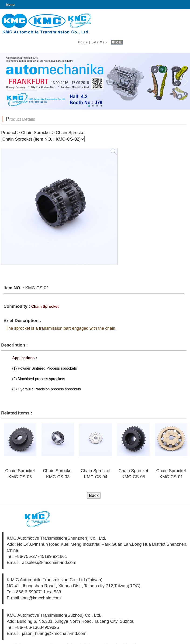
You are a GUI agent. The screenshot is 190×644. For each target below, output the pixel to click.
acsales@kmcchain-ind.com (49, 562)
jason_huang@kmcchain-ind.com (54, 633)
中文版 (119, 41)
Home (83, 41)
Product (9, 133)
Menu (10, 5)
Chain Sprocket (36, 133)
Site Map (99, 41)
